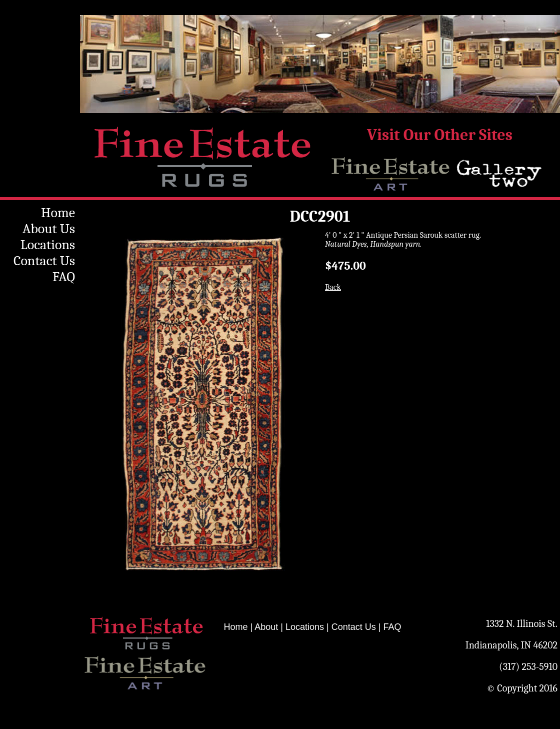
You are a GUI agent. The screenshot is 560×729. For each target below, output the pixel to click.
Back (333, 287)
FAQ (64, 277)
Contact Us (44, 261)
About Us (49, 229)
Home (58, 213)
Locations (48, 245)
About (266, 627)
